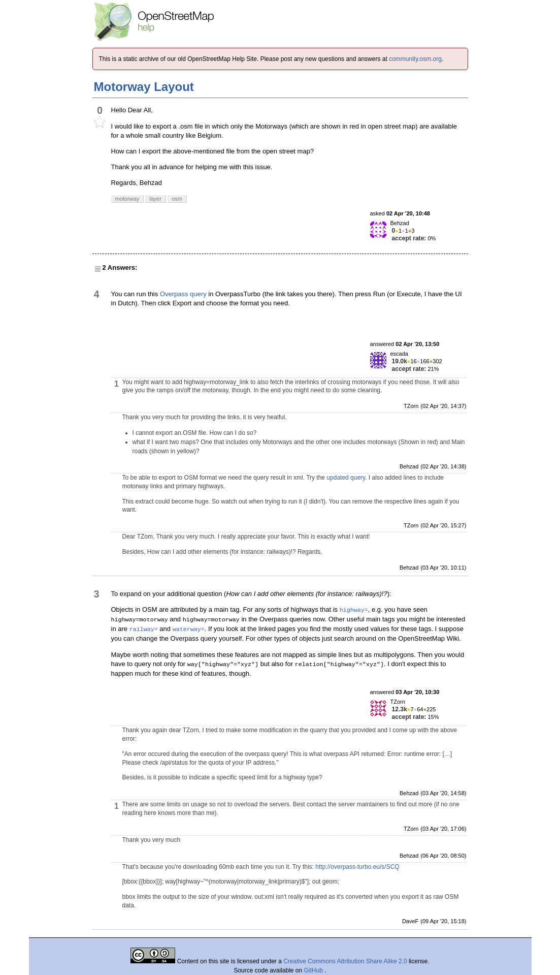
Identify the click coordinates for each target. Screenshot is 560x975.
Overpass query (183, 294)
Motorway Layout (144, 87)
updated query (346, 478)
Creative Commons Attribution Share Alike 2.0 (345, 961)
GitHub (315, 970)
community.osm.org (415, 59)
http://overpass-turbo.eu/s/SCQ (357, 867)
